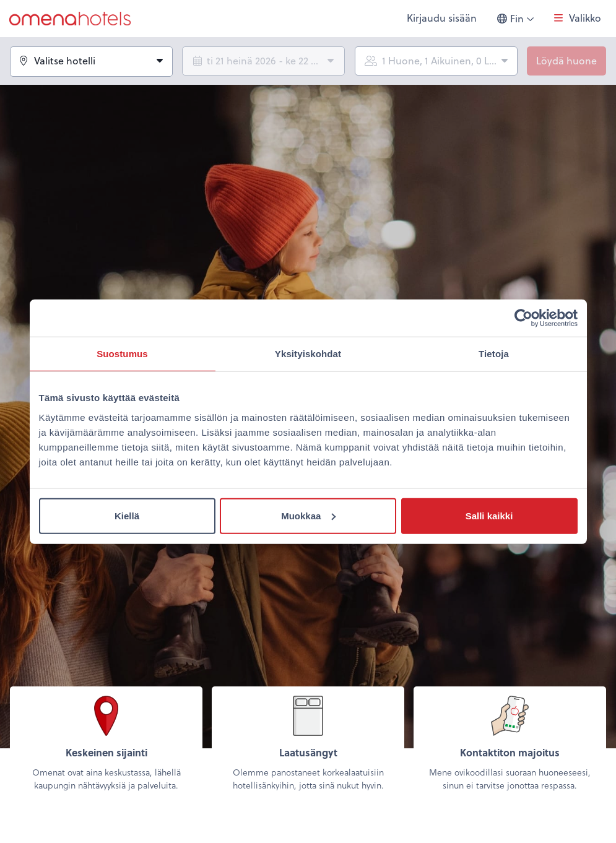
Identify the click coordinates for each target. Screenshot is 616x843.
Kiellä (127, 515)
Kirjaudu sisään (442, 18)
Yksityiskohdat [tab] (308, 354)
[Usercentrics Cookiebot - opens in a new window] (523, 318)
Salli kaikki (489, 515)
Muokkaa (308, 515)
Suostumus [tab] (122, 354)
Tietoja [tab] (494, 354)
